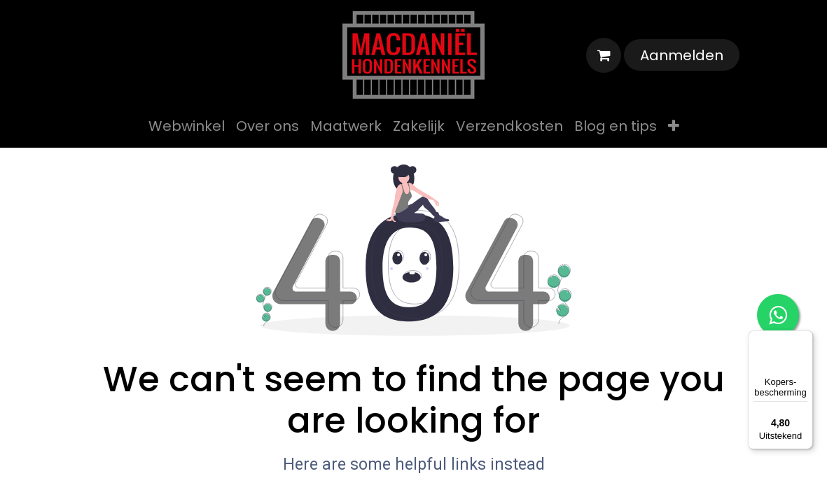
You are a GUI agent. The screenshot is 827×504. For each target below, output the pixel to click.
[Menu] (805, 339)
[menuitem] (187, 126)
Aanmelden (682, 55)
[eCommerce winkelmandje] (604, 55)
